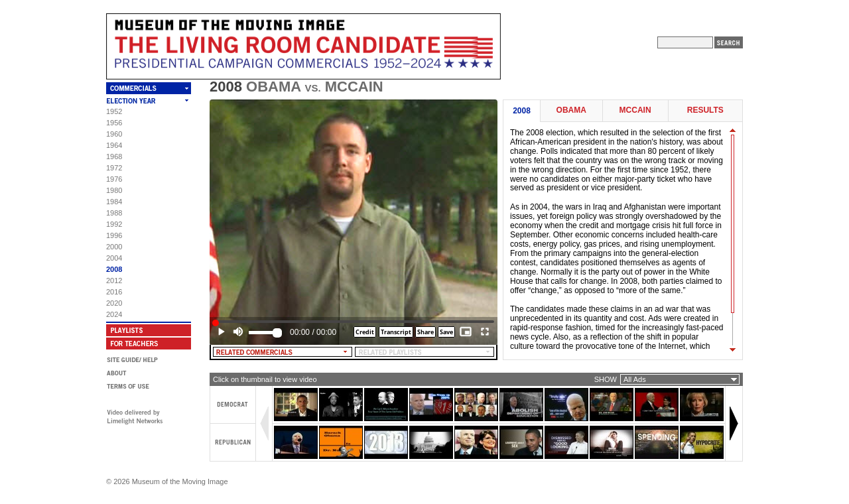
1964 (114, 145)
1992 (114, 224)
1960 (114, 134)
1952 (114, 111)
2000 (114, 247)
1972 (114, 168)
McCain (635, 110)
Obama (571, 110)
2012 (114, 281)
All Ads (635, 379)
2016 (114, 292)
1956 (114, 123)
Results (705, 110)
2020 (114, 303)
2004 (114, 258)
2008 (114, 269)
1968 (114, 157)
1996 (114, 235)
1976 (114, 179)
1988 (114, 213)
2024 (114, 314)
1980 (114, 190)
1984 (114, 202)
